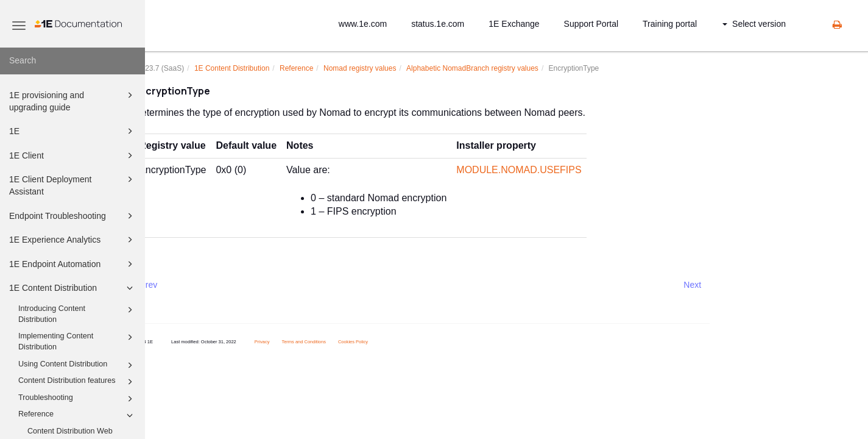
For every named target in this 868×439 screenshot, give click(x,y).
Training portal (670, 24)
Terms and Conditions (332, 342)
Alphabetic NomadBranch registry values (501, 68)
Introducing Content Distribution (77, 313)
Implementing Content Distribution (77, 341)
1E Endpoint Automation (73, 264)
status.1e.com (438, 24)
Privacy (291, 342)
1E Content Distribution (73, 288)
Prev (178, 285)
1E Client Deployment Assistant (73, 184)
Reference (77, 415)
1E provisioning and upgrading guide (73, 100)
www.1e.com (363, 24)
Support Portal (591, 24)
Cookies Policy (382, 342)
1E (73, 131)
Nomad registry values (388, 68)
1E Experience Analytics (73, 240)
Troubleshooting (77, 399)
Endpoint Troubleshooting (73, 216)
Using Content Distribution (77, 365)
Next (721, 285)
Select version (754, 24)
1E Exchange (514, 24)
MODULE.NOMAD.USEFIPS (547, 170)
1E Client (73, 155)
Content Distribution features (77, 382)
